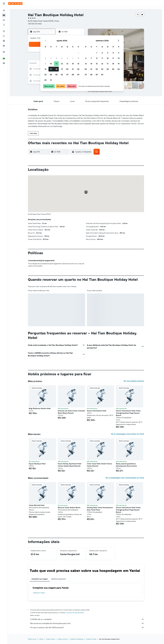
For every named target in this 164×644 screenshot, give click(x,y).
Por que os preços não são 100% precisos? (87, 627)
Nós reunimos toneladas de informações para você (87, 623)
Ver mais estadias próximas (134, 381)
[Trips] (4, 52)
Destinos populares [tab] (59, 579)
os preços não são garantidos (75, 613)
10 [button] (51, 64)
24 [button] (51, 75)
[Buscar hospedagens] (4, 15)
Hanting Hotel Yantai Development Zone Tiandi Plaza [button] (100, 509)
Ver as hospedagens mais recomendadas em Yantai (125, 478)
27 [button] (67, 75)
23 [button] (45, 75)
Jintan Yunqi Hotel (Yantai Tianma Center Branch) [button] (99, 465)
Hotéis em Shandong (77, 639)
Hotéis (41, 639)
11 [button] (56, 64)
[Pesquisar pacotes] (4, 25)
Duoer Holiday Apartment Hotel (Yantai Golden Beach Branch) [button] (70, 465)
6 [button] (67, 58)
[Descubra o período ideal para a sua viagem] (4, 41)
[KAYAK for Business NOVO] (4, 46)
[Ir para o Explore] (4, 31)
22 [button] (78, 69)
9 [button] (45, 64)
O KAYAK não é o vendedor (87, 619)
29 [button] (78, 75)
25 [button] (56, 75)
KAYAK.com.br (32, 639)
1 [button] (78, 53)
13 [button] (67, 64)
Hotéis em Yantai (39, 593)
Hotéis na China (63, 639)
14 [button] (73, 64)
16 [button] (45, 69)
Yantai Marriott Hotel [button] (37, 505)
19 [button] (62, 69)
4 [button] (56, 58)
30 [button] (45, 80)
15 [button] (78, 64)
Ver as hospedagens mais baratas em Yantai (128, 434)
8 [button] (78, 58)
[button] (4, 4)
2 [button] (45, 58)
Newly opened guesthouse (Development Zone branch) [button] (126, 465)
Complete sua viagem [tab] (40, 579)
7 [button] (73, 58)
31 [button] (51, 80)
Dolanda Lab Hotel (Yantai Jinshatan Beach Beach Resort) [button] (71, 412)
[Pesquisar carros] (4, 20)
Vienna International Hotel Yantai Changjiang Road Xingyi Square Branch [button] (128, 413)
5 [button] (62, 58)
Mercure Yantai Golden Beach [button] (69, 508)
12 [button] (62, 64)
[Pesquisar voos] (4, 10)
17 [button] (51, 69)
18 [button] (56, 69)
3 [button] (51, 58)
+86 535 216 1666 (35, 24)
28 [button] (73, 75)
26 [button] (62, 75)
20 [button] (67, 69)
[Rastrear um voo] (4, 36)
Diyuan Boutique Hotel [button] (37, 464)
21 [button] (73, 69)
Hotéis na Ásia (50, 639)
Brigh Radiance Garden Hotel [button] (40, 408)
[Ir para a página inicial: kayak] (15, 4)
